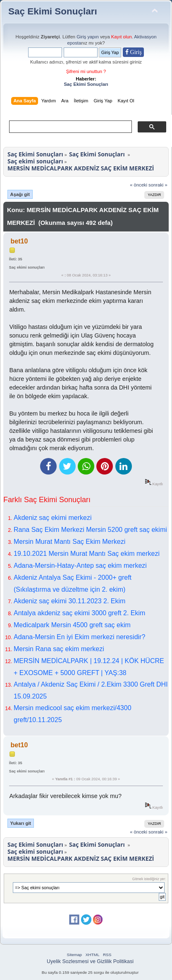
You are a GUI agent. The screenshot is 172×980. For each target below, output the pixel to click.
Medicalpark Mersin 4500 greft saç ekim (72, 625)
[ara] (70, 127)
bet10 (19, 241)
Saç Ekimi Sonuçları (53, 11)
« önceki (139, 185)
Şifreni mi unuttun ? (86, 71)
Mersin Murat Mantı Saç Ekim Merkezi (69, 542)
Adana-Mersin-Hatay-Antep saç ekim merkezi (80, 566)
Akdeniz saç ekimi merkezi (53, 518)
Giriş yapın (88, 37)
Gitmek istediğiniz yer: (149, 879)
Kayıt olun (122, 37)
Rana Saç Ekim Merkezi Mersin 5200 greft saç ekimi (90, 530)
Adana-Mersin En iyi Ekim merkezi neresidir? (79, 637)
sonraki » (158, 185)
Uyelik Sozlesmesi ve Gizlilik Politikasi (90, 961)
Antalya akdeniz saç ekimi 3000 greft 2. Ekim (79, 613)
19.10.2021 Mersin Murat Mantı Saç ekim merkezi (87, 554)
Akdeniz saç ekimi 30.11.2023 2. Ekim (69, 601)
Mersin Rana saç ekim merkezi (59, 649)
